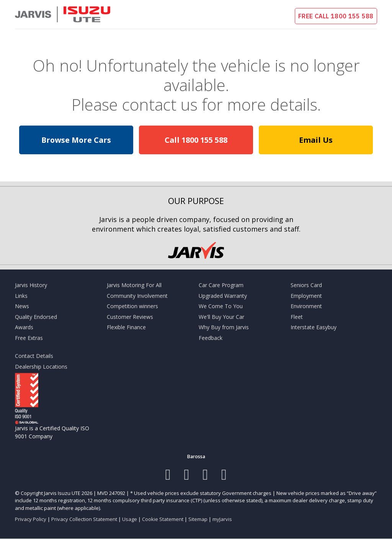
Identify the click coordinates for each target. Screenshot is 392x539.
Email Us (316, 140)
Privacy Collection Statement (84, 519)
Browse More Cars (76, 140)
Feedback (211, 338)
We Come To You (221, 306)
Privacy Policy (31, 519)
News (22, 306)
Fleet (297, 317)
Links (21, 296)
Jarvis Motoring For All (134, 285)
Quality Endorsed (36, 317)
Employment (306, 296)
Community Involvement (137, 296)
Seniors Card (306, 285)
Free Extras (29, 338)
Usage (130, 519)
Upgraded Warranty (223, 296)
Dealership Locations (41, 367)
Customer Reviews (130, 317)
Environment (306, 306)
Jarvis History (31, 285)
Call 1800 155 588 (196, 140)
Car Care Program (221, 285)
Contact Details (34, 356)
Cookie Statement (163, 519)
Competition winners (132, 306)
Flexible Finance (126, 327)
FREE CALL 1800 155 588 (336, 16)
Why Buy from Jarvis (224, 327)
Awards (24, 327)
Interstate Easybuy (314, 327)
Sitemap (198, 519)
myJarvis (222, 519)
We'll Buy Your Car (221, 317)
